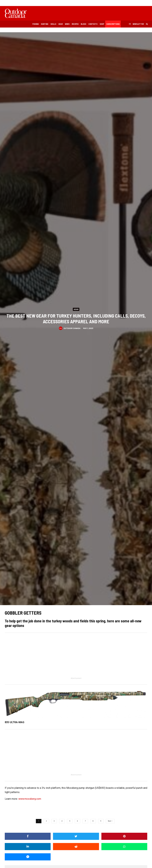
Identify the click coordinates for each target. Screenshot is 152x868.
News (67, 24)
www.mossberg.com (30, 799)
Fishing (36, 24)
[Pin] (124, 836)
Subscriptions (113, 24)
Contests (93, 24)
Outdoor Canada (72, 328)
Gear (61, 24)
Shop (102, 24)
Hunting (45, 24)
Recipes (75, 24)
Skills (53, 24)
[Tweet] (76, 836)
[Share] (28, 836)
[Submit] (76, 847)
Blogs (83, 24)
